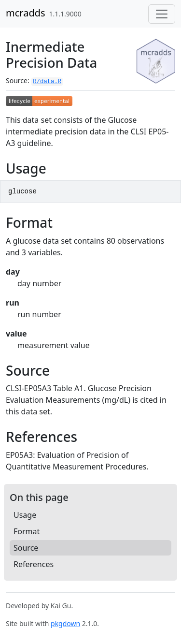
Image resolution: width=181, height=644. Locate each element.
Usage (25, 515)
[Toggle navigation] (162, 14)
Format (27, 531)
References (34, 564)
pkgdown (65, 623)
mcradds (26, 13)
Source (26, 548)
